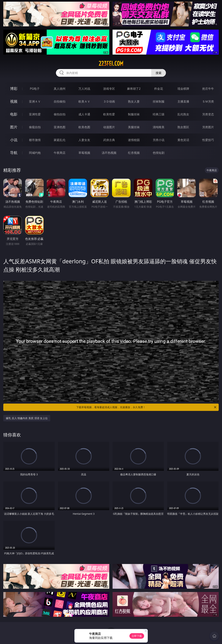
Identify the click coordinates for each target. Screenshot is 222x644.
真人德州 (60, 89)
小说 (14, 140)
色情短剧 (159, 153)
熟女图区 (183, 127)
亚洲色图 (60, 127)
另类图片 (208, 127)
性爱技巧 (208, 140)
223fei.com (111, 64)
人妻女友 (84, 140)
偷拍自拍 (60, 114)
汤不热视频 (109, 153)
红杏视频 (134, 153)
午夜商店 (60, 153)
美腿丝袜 (134, 127)
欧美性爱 (109, 114)
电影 (14, 114)
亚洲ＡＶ (35, 101)
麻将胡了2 (134, 89)
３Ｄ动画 (109, 101)
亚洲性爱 (35, 114)
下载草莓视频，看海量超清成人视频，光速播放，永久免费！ (146, 407)
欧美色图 (84, 127)
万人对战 (84, 89)
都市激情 (35, 140)
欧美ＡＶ (84, 101)
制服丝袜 (134, 114)
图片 (14, 127)
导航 (14, 153)
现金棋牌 (183, 89)
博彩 (14, 89)
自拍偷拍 (60, 101)
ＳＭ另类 (208, 101)
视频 (14, 101)
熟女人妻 (134, 101)
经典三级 (159, 114)
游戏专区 (109, 89)
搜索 (159, 73)
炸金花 (159, 89)
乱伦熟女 (183, 114)
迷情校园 (134, 140)
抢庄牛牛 (208, 89)
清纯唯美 (159, 127)
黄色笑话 (183, 140)
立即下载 (137, 636)
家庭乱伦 (60, 140)
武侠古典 (109, 140)
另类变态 (208, 114)
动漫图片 (109, 127)
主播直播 (183, 101)
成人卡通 (84, 114)
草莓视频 (84, 153)
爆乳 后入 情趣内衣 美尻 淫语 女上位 (27, 418)
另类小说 (159, 140)
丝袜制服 (159, 101)
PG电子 (35, 89)
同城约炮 (35, 153)
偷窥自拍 (35, 127)
